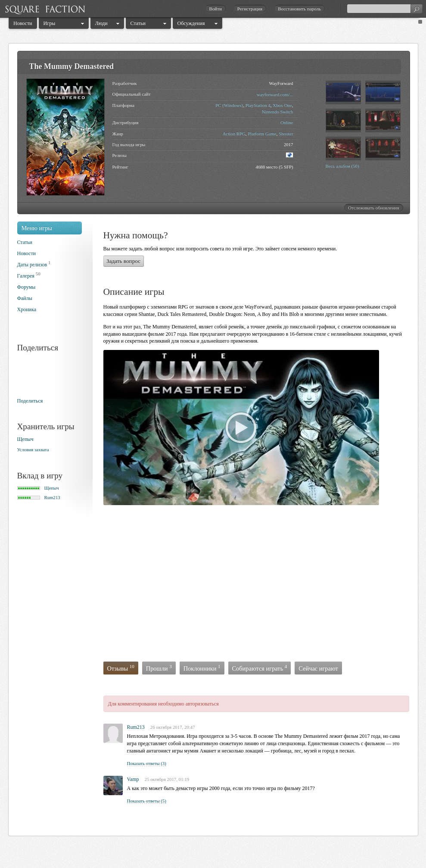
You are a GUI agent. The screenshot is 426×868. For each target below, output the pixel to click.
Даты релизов (32, 265)
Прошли (159, 668)
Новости (23, 23)
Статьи (138, 23)
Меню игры (37, 228)
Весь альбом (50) (342, 166)
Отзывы (121, 668)
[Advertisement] (221, 585)
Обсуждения (191, 23)
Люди (101, 23)
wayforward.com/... (275, 94)
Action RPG (234, 134)
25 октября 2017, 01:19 (167, 779)
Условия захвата (33, 450)
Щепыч (25, 439)
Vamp (133, 779)
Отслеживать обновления (374, 208)
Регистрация (250, 9)
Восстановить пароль (299, 9)
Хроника (27, 309)
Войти (215, 9)
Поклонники (202, 668)
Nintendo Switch (278, 112)
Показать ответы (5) (147, 801)
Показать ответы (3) (147, 763)
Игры (50, 23)
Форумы (26, 287)
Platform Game (262, 134)
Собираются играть (260, 668)
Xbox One (282, 105)
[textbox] (385, 9)
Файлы (25, 298)
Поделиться (30, 401)
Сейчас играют (318, 668)
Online (287, 122)
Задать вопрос (123, 261)
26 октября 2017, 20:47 (173, 727)
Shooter (286, 134)
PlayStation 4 (258, 105)
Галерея (26, 276)
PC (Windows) (229, 105)
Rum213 (52, 497)
